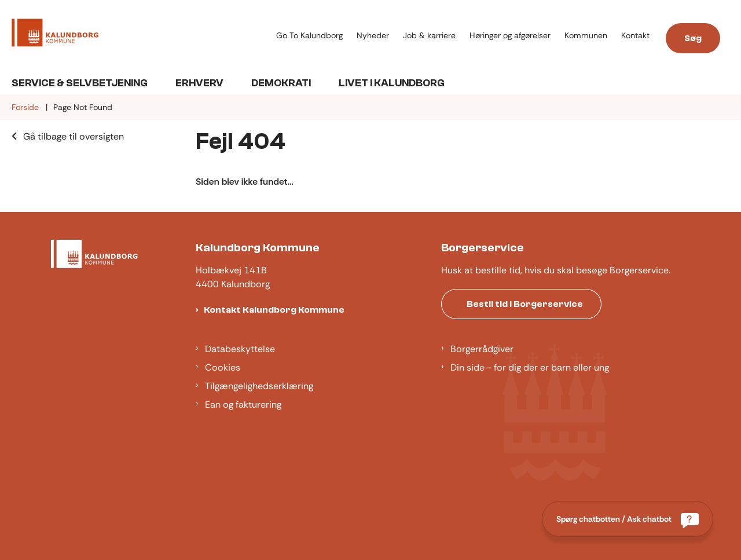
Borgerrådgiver (482, 349)
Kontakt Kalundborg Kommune (274, 310)
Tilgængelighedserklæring (259, 386)
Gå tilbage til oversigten (74, 136)
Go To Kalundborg (309, 36)
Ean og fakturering (243, 405)
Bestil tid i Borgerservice (525, 304)
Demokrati (281, 83)
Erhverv (199, 83)
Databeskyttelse (240, 349)
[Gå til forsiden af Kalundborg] (140, 35)
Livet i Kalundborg (392, 83)
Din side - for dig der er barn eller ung (530, 367)
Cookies (223, 367)
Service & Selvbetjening (80, 83)
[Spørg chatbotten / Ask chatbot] (628, 519)
